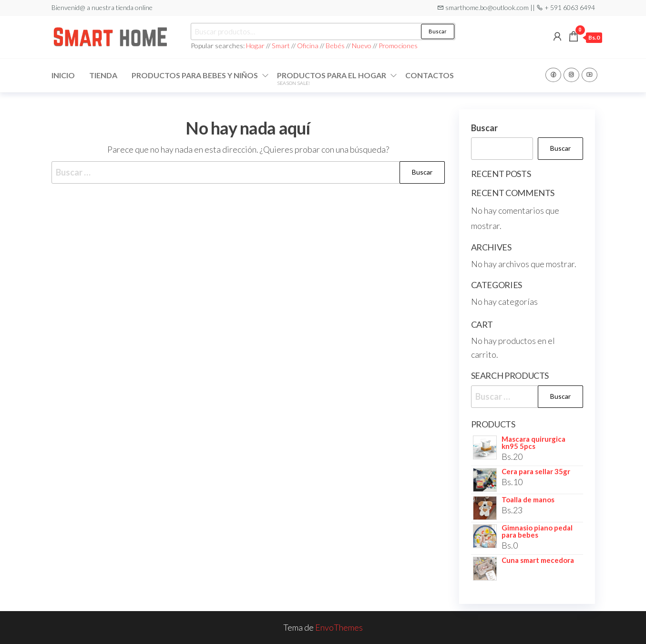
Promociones (398, 46)
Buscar (438, 31)
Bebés (335, 46)
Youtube (590, 75)
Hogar (256, 46)
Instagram (571, 75)
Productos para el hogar (332, 78)
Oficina (308, 46)
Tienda (103, 75)
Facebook (553, 75)
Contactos (430, 75)
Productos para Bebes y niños (195, 75)
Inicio (63, 75)
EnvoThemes (339, 627)
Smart (281, 46)
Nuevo (362, 46)
